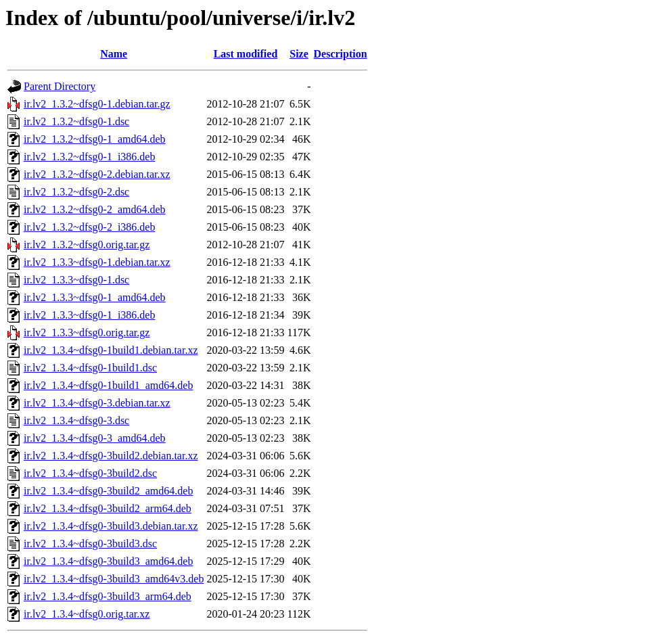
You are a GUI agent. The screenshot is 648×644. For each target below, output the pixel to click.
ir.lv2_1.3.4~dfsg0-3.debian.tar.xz (97, 403)
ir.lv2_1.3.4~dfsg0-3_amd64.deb (95, 438)
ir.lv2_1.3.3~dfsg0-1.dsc (76, 280)
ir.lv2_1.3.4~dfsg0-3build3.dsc (90, 544)
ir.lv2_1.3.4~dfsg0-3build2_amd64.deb (108, 491)
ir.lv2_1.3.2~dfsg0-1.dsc (76, 121)
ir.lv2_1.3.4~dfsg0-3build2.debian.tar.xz (111, 456)
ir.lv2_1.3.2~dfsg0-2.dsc (76, 192)
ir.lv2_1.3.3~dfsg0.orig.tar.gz (87, 332)
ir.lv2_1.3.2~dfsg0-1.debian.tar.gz (97, 104)
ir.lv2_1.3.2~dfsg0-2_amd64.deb (95, 209)
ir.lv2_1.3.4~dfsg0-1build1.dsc (90, 368)
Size (299, 54)
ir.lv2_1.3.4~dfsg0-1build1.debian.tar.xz (111, 350)
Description (341, 54)
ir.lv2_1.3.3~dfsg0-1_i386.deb (89, 315)
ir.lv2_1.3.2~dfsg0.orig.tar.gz (87, 245)
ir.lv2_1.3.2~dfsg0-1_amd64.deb (95, 139)
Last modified (246, 54)
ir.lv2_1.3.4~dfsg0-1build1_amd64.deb (108, 385)
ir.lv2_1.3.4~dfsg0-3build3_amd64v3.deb (114, 579)
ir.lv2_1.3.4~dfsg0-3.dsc (76, 420)
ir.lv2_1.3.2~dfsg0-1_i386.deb (89, 157)
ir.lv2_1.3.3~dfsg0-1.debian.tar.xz (97, 262)
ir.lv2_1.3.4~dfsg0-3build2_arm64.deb (108, 508)
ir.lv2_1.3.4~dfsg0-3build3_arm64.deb (108, 596)
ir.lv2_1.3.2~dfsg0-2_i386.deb (89, 227)
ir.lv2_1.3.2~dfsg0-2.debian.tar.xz (97, 174)
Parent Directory (60, 86)
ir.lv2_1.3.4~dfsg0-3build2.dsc (90, 473)
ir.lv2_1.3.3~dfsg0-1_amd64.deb (95, 297)
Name (114, 54)
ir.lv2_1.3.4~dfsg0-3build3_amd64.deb (108, 561)
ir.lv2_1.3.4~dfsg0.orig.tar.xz (87, 614)
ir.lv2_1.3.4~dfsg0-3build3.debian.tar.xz (111, 526)
